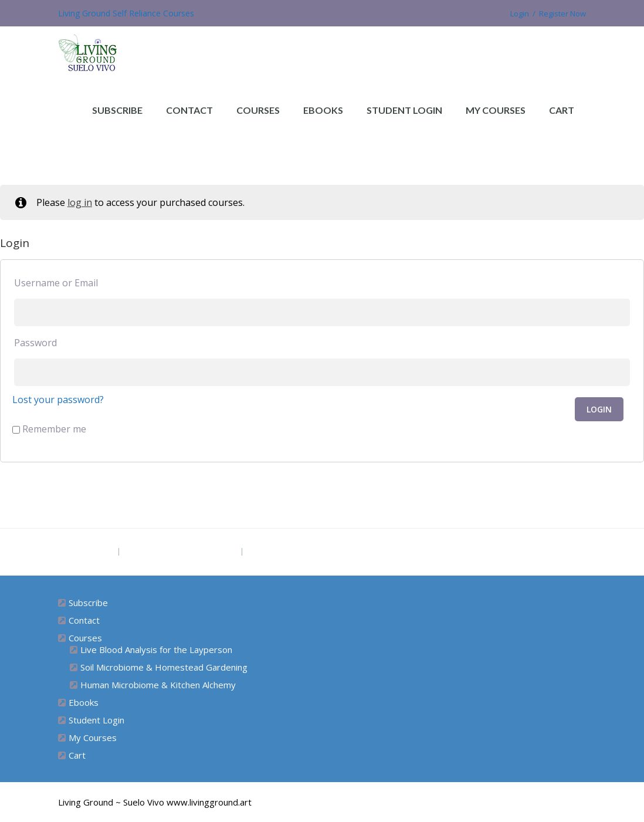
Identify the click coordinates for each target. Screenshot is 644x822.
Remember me (49, 429)
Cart (562, 110)
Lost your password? (58, 400)
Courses (258, 110)
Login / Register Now (543, 13)
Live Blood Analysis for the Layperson (156, 650)
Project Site (87, 552)
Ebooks (323, 110)
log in (80, 202)
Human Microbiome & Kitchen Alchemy (158, 685)
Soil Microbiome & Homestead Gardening (164, 667)
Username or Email (56, 283)
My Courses (496, 110)
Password (35, 343)
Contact (189, 110)
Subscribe (117, 110)
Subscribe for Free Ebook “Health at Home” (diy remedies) (375, 552)
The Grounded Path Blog (180, 552)
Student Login (404, 110)
